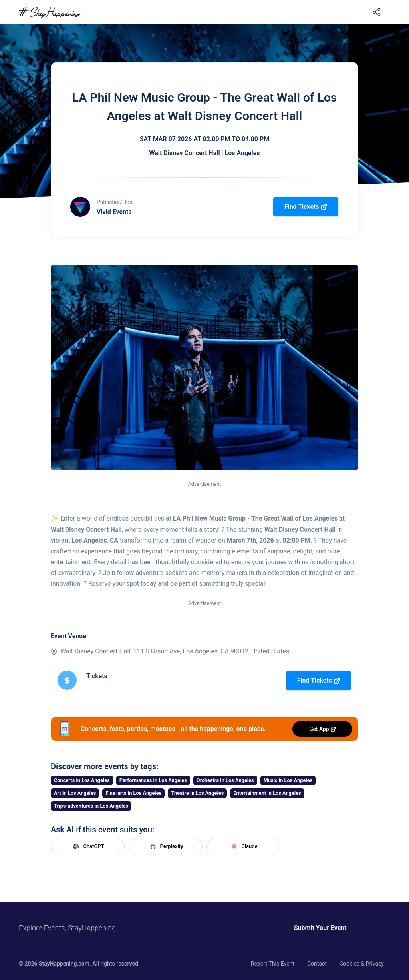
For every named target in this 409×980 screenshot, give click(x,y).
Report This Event (273, 964)
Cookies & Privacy (362, 964)
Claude (243, 846)
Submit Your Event (308, 928)
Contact (317, 964)
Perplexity (166, 846)
